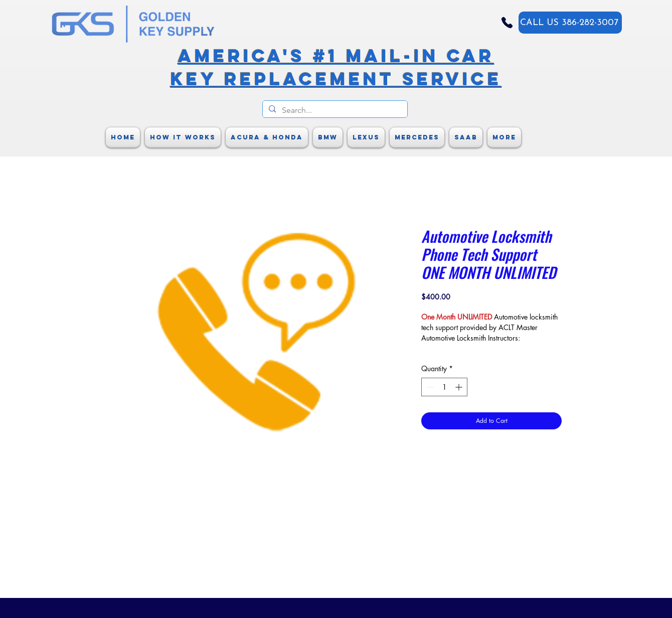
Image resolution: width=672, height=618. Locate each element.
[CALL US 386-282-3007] (570, 23)
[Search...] (334, 110)
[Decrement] (429, 387)
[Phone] (507, 23)
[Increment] (460, 387)
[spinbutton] (444, 387)
